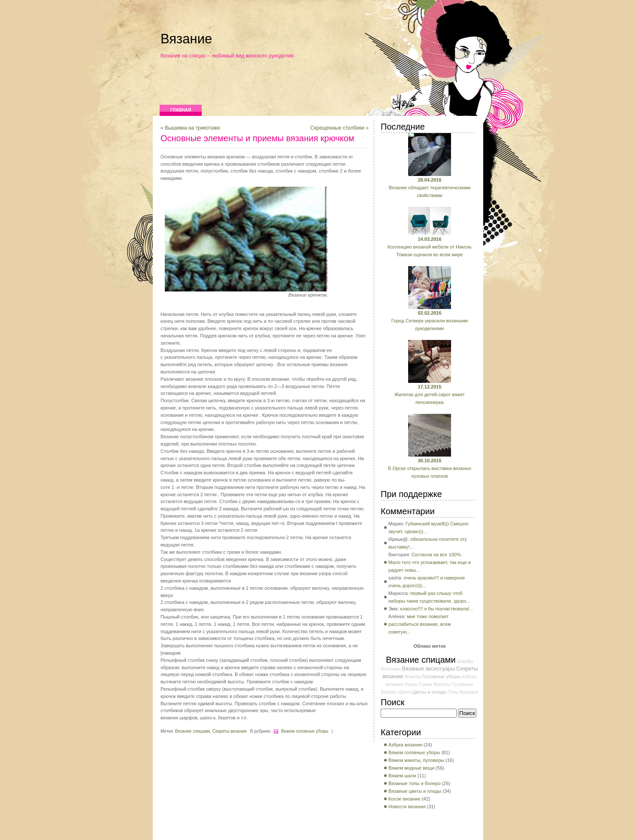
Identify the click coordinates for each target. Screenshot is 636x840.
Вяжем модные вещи (411, 768)
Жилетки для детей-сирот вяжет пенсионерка (430, 394)
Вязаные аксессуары (429, 669)
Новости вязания (407, 807)
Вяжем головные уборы (305, 731)
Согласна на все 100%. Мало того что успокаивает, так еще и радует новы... (430, 562)
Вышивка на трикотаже (192, 128)
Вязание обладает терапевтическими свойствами (430, 188)
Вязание (186, 39)
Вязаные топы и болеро (415, 783)
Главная (181, 110)
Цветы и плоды (429, 692)
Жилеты (442, 684)
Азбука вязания (405, 745)
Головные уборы (442, 676)
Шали (404, 692)
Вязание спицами (192, 731)
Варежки (469, 692)
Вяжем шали (402, 776)
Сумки (426, 684)
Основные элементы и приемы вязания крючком (257, 138)
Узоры (411, 684)
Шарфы (465, 661)
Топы (453, 692)
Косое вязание (404, 799)
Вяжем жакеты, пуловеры (416, 760)
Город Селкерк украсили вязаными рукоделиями (430, 321)
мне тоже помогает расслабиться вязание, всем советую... (420, 624)
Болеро (389, 692)
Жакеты (413, 676)
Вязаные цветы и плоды (415, 791)
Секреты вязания (230, 731)
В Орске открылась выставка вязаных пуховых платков (430, 468)
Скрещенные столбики (337, 128)
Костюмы (391, 669)
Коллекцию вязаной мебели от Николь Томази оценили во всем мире (430, 247)
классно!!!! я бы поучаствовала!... (437, 609)
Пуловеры (463, 684)
